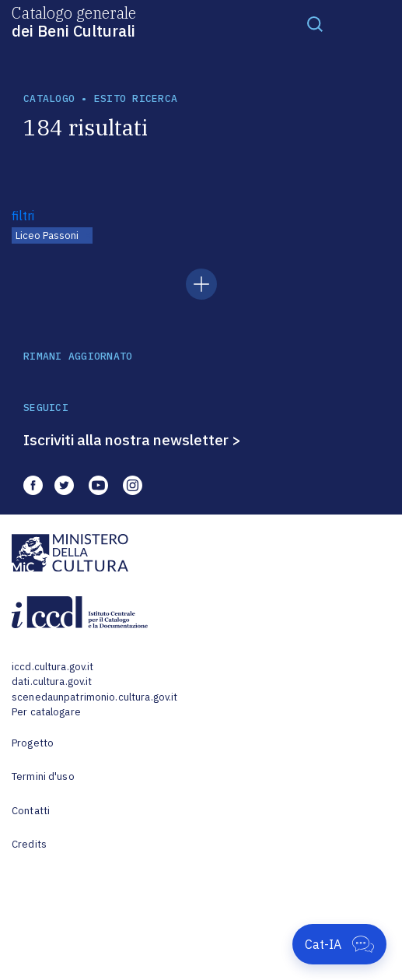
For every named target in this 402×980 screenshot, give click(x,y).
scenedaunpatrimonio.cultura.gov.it (94, 697)
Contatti (31, 811)
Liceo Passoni (47, 235)
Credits (29, 844)
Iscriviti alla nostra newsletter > (132, 440)
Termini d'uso (43, 776)
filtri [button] (23, 216)
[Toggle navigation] (315, 23)
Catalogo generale (74, 21)
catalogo (49, 98)
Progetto (33, 743)
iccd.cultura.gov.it (52, 667)
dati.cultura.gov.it (52, 681)
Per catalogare (46, 712)
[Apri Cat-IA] (339, 944)
